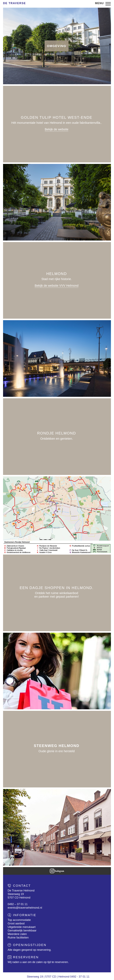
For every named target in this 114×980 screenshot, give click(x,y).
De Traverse (14, 3)
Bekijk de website (57, 129)
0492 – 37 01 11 (18, 904)
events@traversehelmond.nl (25, 908)
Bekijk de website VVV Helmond (57, 286)
